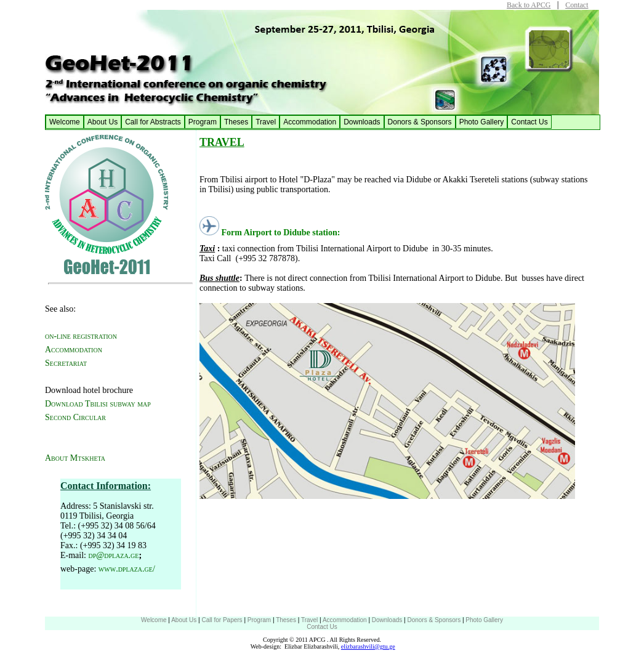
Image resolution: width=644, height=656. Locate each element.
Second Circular (75, 417)
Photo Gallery (482, 122)
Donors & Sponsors (420, 122)
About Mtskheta (75, 458)
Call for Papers (222, 620)
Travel (266, 122)
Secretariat (66, 363)
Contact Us (529, 122)
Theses (236, 122)
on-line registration (81, 336)
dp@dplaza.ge (114, 555)
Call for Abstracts (153, 122)
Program (203, 122)
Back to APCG (529, 5)
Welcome (65, 122)
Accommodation (310, 122)
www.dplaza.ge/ (127, 569)
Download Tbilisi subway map (98, 404)
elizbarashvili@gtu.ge (368, 646)
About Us (103, 122)
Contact (577, 5)
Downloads (362, 122)
